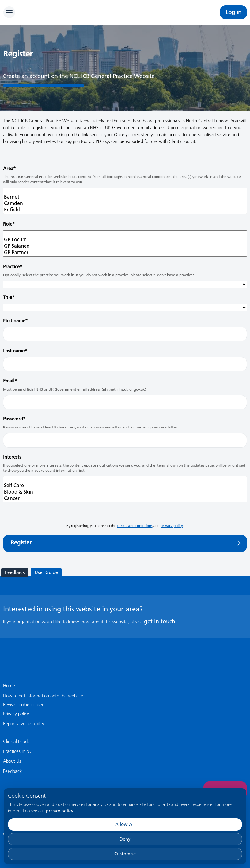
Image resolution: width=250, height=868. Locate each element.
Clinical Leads (16, 741)
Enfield (125, 210)
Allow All (125, 824)
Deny (125, 839)
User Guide (46, 572)
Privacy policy (16, 714)
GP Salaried (125, 246)
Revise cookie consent (25, 705)
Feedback (15, 572)
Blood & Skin (125, 492)
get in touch (160, 621)
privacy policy (60, 811)
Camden (125, 203)
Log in (233, 12)
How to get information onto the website (43, 696)
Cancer (125, 498)
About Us (12, 761)
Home (9, 686)
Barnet (125, 197)
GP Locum (125, 240)
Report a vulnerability (24, 724)
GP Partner (125, 252)
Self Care (125, 485)
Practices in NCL (19, 751)
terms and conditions (135, 526)
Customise (125, 854)
